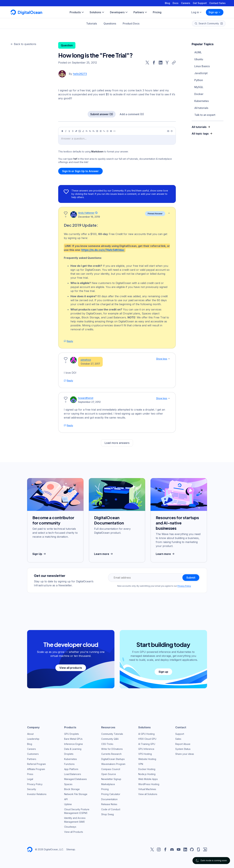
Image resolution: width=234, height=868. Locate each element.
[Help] (172, 131)
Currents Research (111, 754)
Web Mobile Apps (148, 779)
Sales (178, 739)
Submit (191, 578)
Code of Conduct (111, 809)
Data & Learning (73, 749)
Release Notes (109, 804)
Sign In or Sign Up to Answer (80, 171)
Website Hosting (147, 759)
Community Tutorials (112, 734)
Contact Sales (217, 3)
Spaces (68, 784)
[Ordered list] (101, 131)
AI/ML (198, 52)
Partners (32, 759)
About (30, 734)
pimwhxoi (86, 360)
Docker (199, 94)
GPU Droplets (72, 734)
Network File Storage (76, 794)
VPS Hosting (145, 754)
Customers (33, 754)
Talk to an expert (205, 115)
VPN (141, 764)
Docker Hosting (147, 769)
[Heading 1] (87, 131)
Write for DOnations (112, 749)
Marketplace (108, 784)
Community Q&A (110, 739)
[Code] (114, 131)
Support (180, 734)
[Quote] (104, 131)
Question (67, 45)
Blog (167, 3)
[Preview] (168, 131)
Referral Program (36, 764)
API (66, 799)
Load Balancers (73, 774)
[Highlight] (83, 131)
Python (199, 80)
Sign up (215, 12)
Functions (69, 764)
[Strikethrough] (73, 131)
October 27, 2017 (90, 364)
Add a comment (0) (132, 114)
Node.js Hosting (147, 774)
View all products (71, 668)
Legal (30, 779)
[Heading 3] (94, 131)
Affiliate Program (36, 769)
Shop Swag (107, 814)
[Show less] (169, 213)
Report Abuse (183, 744)
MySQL (199, 87)
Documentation (109, 799)
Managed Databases (75, 779)
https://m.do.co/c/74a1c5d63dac (103, 250)
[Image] (80, 131)
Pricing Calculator (111, 794)
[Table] (111, 131)
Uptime (68, 804)
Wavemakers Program (113, 764)
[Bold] (62, 131)
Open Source (109, 774)
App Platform (71, 769)
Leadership (33, 739)
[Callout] (107, 131)
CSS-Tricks (107, 744)
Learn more (104, 554)
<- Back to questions (23, 44)
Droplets (69, 754)
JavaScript (201, 73)
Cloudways (70, 827)
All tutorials (201, 108)
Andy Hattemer (86, 213)
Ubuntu (199, 59)
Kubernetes (202, 101)
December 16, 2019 (89, 217)
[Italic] (66, 131)
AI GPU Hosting (146, 734)
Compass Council (111, 769)
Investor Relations (37, 794)
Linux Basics (202, 66)
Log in (197, 12)
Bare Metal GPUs (73, 739)
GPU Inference (146, 749)
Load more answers (117, 443)
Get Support (200, 3)
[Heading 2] (90, 131)
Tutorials (92, 23)
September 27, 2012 (89, 402)
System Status (183, 749)
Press (30, 774)
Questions (110, 23)
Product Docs (131, 23)
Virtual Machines (147, 789)
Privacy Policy (184, 586)
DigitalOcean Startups (113, 759)
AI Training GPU (147, 744)
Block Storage (72, 789)
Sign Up (39, 554)
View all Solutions (148, 794)
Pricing (105, 789)
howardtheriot (86, 398)
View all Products (74, 832)
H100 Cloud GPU (147, 739)
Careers (186, 3)
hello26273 (80, 74)
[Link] (76, 131)
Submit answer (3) (102, 114)
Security (32, 789)
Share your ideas (185, 754)
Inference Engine (74, 744)
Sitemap (71, 849)
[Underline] (69, 131)
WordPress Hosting (149, 784)
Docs (176, 3)
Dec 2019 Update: (81, 225)
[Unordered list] (97, 131)
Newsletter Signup (111, 779)
